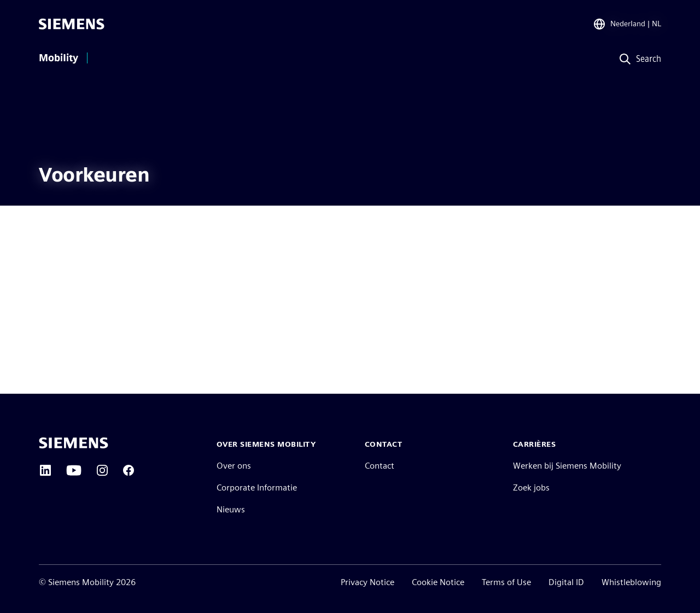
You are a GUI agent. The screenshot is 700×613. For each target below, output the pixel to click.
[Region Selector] (627, 24)
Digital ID (566, 582)
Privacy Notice (367, 582)
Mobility (59, 58)
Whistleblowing (631, 582)
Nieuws (231, 509)
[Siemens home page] (74, 443)
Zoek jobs (531, 488)
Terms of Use (506, 582)
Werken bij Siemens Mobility (567, 466)
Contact (380, 466)
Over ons (234, 466)
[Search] (637, 59)
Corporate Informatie (257, 488)
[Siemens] (72, 24)
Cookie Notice (438, 582)
